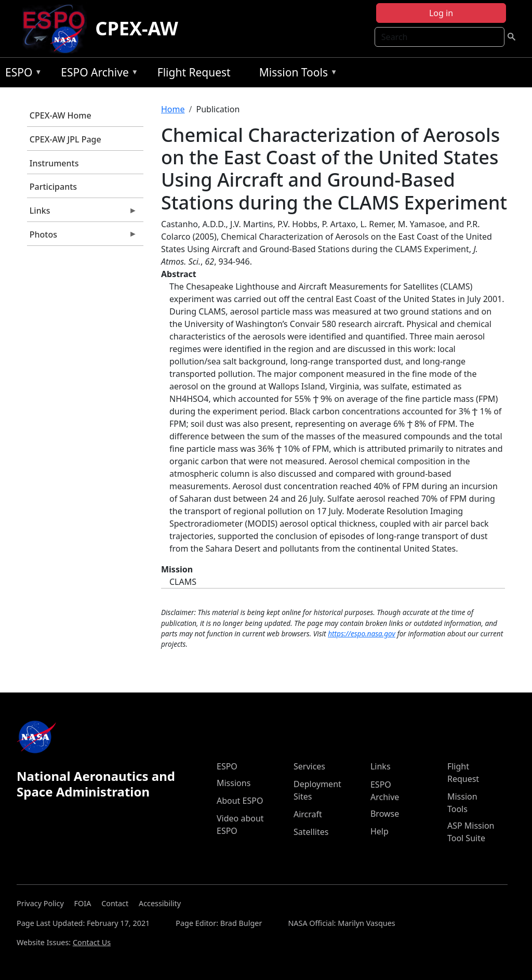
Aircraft (308, 814)
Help (380, 831)
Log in (441, 13)
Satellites (311, 832)
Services (309, 766)
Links (82, 213)
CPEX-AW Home (61, 115)
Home (173, 109)
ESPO (21, 74)
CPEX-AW (137, 28)
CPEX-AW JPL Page (65, 139)
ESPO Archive (97, 74)
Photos (82, 237)
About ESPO (240, 801)
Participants (53, 187)
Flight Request (194, 72)
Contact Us (92, 942)
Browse (385, 814)
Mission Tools (296, 74)
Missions (234, 783)
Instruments (54, 163)
